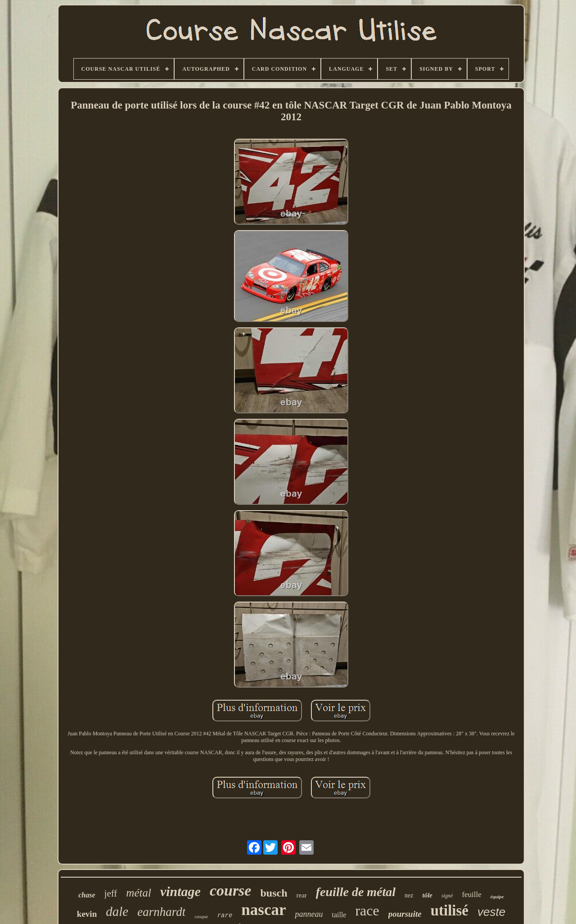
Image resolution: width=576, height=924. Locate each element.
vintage (180, 891)
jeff (111, 893)
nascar (263, 910)
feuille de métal (356, 892)
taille (339, 915)
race (367, 910)
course (231, 890)
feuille (471, 895)
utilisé (450, 910)
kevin (87, 914)
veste (491, 912)
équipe (497, 897)
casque (201, 916)
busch (274, 893)
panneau (309, 914)
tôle (428, 895)
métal (139, 893)
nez (409, 895)
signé (447, 896)
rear (301, 895)
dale (117, 911)
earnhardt (161, 912)
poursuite (405, 914)
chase (87, 895)
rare (225, 915)
